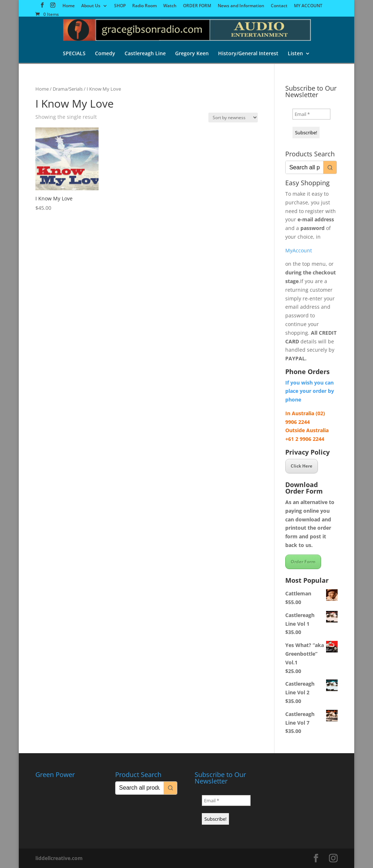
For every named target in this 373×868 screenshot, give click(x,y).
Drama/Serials (68, 89)
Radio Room (144, 6)
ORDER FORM (197, 6)
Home (69, 6)
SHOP (120, 6)
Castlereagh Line (145, 54)
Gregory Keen (192, 54)
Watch (170, 6)
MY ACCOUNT (308, 6)
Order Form (303, 562)
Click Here (302, 466)
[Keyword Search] (304, 167)
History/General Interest (248, 54)
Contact (279, 6)
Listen (295, 54)
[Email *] (311, 114)
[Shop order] (233, 118)
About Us (91, 6)
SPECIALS (74, 54)
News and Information (241, 6)
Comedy (105, 54)
